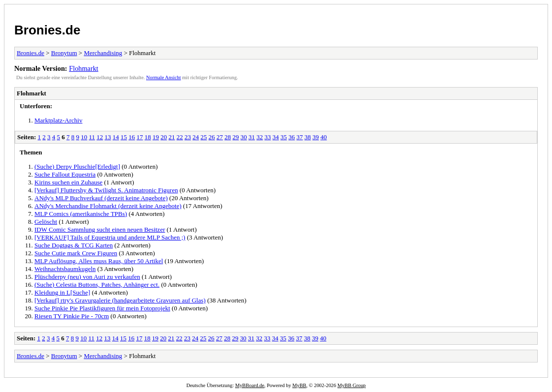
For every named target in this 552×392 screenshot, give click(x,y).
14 (116, 137)
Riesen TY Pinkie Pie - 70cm (72, 316)
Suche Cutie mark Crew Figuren (76, 253)
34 (276, 137)
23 (188, 137)
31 (252, 137)
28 (228, 137)
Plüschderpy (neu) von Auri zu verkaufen (87, 277)
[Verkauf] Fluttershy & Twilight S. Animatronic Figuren (106, 190)
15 (124, 137)
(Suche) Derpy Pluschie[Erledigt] (77, 166)
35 (284, 137)
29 (236, 137)
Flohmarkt (84, 68)
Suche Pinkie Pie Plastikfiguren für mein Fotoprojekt (102, 308)
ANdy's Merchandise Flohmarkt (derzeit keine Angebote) (108, 206)
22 (180, 137)
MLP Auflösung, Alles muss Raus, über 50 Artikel (99, 261)
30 (244, 137)
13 (108, 137)
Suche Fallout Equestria (65, 174)
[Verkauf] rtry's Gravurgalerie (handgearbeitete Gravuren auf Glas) (120, 300)
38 (308, 137)
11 (92, 137)
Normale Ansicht (164, 77)
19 (156, 137)
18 (148, 137)
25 (204, 137)
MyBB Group (352, 385)
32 (260, 137)
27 (220, 137)
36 (291, 137)
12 (100, 137)
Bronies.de (47, 30)
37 (300, 137)
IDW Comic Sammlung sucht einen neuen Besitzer (100, 229)
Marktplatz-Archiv (58, 120)
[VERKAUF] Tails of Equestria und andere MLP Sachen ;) (110, 237)
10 (84, 137)
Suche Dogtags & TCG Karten (74, 245)
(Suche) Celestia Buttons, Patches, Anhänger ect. (97, 285)
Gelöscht (46, 222)
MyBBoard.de (250, 385)
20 (164, 137)
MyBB (299, 385)
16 (132, 137)
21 (172, 137)
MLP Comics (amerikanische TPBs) (81, 214)
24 (196, 137)
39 (316, 137)
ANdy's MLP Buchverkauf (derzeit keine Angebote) (101, 198)
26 (212, 137)
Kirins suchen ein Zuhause (68, 182)
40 (323, 137)
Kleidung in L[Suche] (62, 292)
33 (268, 137)
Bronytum (64, 53)
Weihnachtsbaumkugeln (65, 269)
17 (140, 137)
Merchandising (103, 53)
